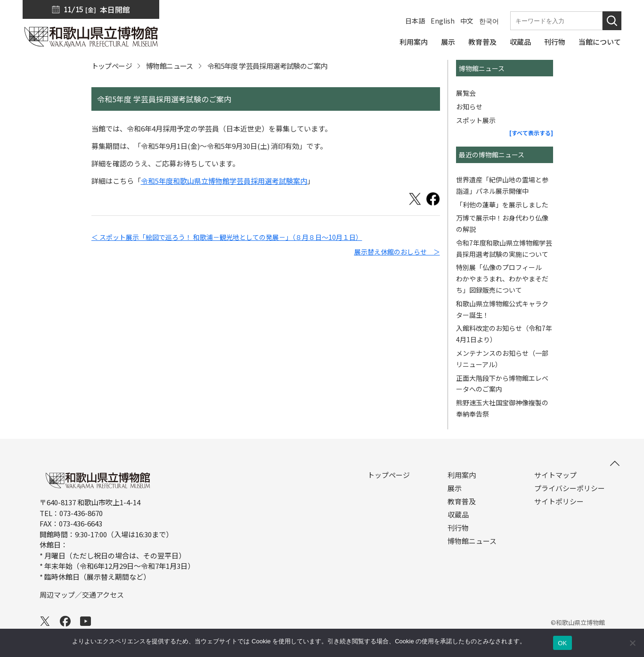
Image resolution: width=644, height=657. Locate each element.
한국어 (489, 21)
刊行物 (458, 528)
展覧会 (466, 93)
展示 (455, 488)
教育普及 (462, 501)
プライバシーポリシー (570, 488)
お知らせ (469, 107)
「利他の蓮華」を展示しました (502, 205)
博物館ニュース (170, 66)
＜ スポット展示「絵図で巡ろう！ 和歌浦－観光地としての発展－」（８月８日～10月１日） (227, 237)
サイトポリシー (559, 501)
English (443, 21)
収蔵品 (458, 515)
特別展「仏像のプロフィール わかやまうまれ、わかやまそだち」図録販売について (502, 279)
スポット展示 (476, 120)
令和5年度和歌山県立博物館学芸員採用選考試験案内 (224, 181)
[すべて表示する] (531, 133)
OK (562, 643)
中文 (467, 21)
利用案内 (462, 475)
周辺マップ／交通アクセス (82, 595)
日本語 (415, 21)
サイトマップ (555, 475)
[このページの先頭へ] (615, 463)
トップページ (112, 66)
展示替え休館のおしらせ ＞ (397, 252)
